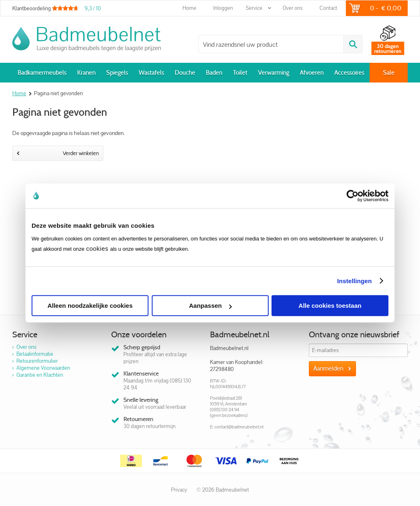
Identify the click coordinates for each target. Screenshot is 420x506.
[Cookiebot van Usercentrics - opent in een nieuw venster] (353, 196)
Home (189, 8)
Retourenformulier (37, 361)
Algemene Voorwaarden (43, 368)
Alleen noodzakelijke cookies (90, 306)
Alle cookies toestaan (330, 306)
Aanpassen (210, 306)
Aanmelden (328, 369)
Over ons (293, 8)
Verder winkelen (58, 153)
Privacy (179, 490)
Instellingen (355, 281)
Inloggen (223, 8)
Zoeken (353, 44)
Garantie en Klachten (40, 375)
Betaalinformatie (35, 354)
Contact (328, 8)
